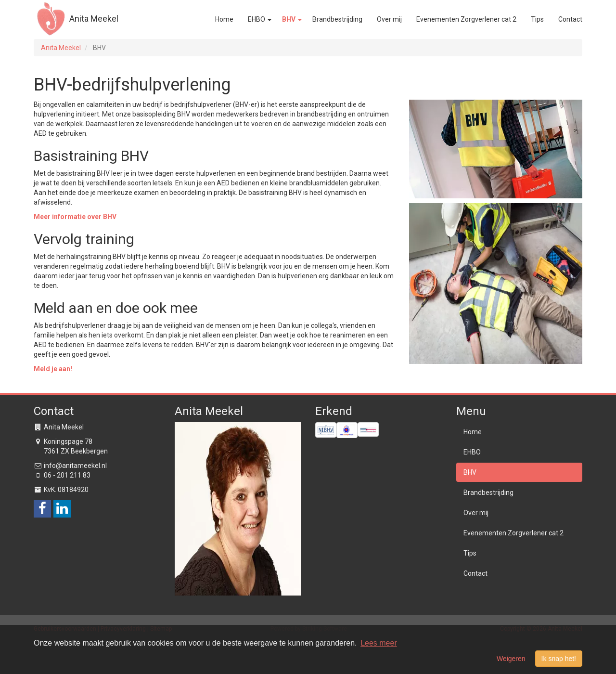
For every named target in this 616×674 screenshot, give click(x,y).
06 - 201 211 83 (67, 475)
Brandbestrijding (337, 19)
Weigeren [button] (511, 659)
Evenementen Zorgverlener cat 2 (466, 19)
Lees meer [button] (379, 643)
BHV (289, 19)
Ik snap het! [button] (559, 659)
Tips (537, 19)
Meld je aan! (53, 369)
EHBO (257, 19)
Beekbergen (89, 451)
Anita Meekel (76, 19)
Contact (570, 19)
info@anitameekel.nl (75, 466)
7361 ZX (57, 451)
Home (224, 19)
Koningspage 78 (68, 441)
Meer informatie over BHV (75, 217)
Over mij (389, 19)
